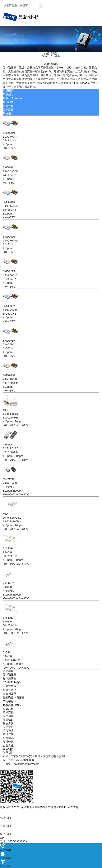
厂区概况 (8, 738)
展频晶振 (8, 709)
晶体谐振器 (10, 675)
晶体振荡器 (10, 678)
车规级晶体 (10, 701)
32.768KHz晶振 (12, 682)
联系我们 (8, 749)
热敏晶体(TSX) (12, 705)
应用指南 (8, 716)
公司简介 (8, 730)
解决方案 (8, 724)
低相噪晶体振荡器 (14, 697)
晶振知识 (8, 720)
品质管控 (8, 742)
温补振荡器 (10, 686)
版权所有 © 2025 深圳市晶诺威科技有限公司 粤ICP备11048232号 (39, 807)
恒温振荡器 (10, 690)
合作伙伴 (8, 734)
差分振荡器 (10, 694)
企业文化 (8, 746)
